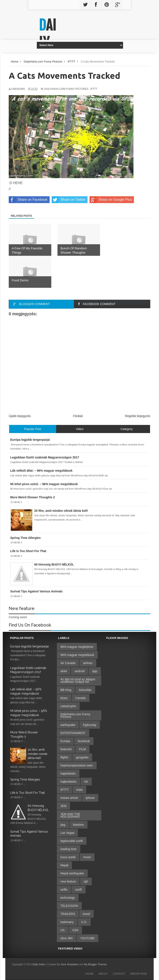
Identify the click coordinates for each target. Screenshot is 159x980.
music (87, 857)
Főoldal (78, 416)
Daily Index (39, 964)
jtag (63, 825)
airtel (64, 671)
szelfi (79, 890)
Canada (81, 698)
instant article (69, 798)
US (62, 930)
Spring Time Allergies (25, 779)
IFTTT (94, 89)
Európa (65, 741)
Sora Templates (69, 964)
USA (75, 930)
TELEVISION (69, 906)
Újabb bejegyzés (20, 416)
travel (86, 914)
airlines (88, 663)
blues (64, 698)
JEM (63, 806)
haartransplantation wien (77, 765)
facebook (84, 741)
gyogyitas (82, 757)
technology (68, 898)
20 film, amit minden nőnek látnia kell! (37, 754)
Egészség (90, 725)
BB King (66, 690)
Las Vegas (67, 833)
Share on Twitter (69, 200)
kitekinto (78, 825)
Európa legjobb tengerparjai (29, 646)
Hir (86, 782)
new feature (68, 881)
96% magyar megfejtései (77, 647)
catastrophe (68, 706)
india (79, 790)
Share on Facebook (28, 200)
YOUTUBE (87, 938)
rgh (86, 881)
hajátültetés (68, 774)
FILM (82, 749)
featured (66, 749)
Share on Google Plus (111, 200)
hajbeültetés (69, 782)
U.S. (84, 922)
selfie (64, 890)
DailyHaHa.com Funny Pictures (66, 89)
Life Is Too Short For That (27, 793)
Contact (119, 974)
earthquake (68, 725)
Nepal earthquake (72, 873)
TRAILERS (68, 914)
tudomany (67, 922)
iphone (90, 798)
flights (64, 757)
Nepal (64, 865)
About (103, 974)
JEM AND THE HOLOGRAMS (70, 815)
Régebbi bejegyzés (138, 416)
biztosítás (85, 690)
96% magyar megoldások (77, 655)
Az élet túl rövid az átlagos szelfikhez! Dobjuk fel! (78, 680)
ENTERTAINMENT (73, 733)
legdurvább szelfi (72, 841)
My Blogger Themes (95, 964)
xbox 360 (67, 938)
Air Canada (68, 663)
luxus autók (68, 857)
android (79, 671)
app (95, 671)
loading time (69, 849)
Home (89, 974)
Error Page (139, 974)
